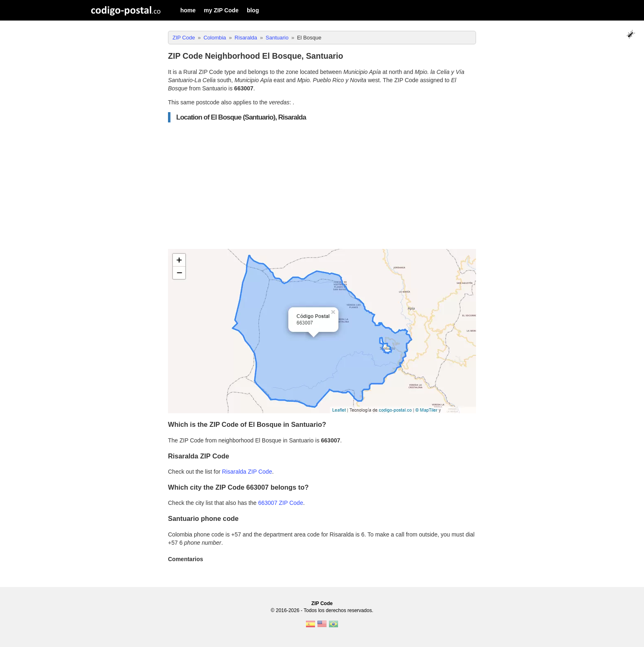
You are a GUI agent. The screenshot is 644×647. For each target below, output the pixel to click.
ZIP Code (322, 603)
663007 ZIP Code (281, 503)
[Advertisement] (322, 186)
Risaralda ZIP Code (247, 472)
